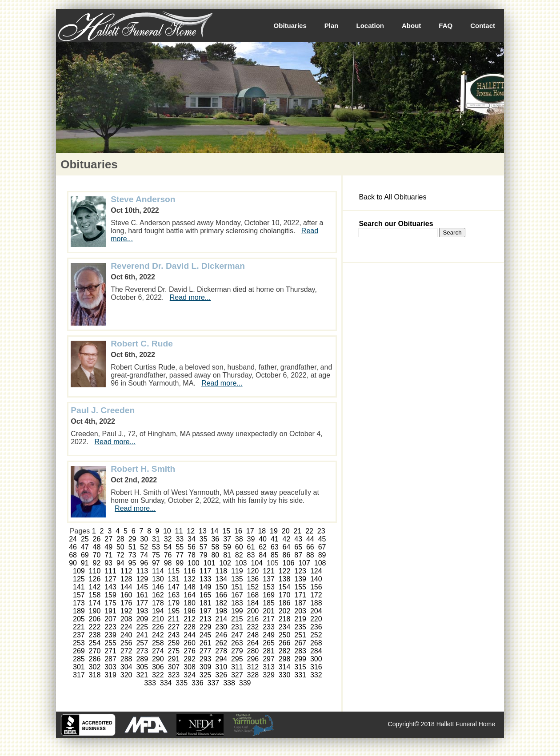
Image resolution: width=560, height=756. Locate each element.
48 (97, 547)
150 (221, 587)
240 (126, 635)
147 (174, 587)
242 (158, 635)
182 (221, 603)
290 (158, 659)
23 (321, 531)
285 (79, 659)
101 (210, 563)
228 (190, 627)
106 (289, 563)
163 (174, 595)
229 (206, 627)
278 (221, 651)
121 (269, 571)
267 (300, 643)
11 (179, 531)
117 (206, 571)
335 (182, 683)
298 (285, 659)
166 (221, 595)
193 (142, 611)
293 (206, 659)
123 (300, 571)
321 (142, 675)
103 (241, 563)
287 (110, 659)
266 (285, 643)
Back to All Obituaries (392, 197)
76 (168, 555)
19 (274, 531)
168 (253, 595)
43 (298, 539)
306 (158, 667)
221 (79, 627)
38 (239, 539)
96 (144, 563)
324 (190, 675)
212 (190, 619)
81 (227, 555)
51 (132, 547)
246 (221, 635)
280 (253, 651)
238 (95, 635)
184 (253, 603)
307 (174, 667)
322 (158, 675)
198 (221, 611)
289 (142, 659)
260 (190, 643)
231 (237, 627)
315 (300, 667)
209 (142, 619)
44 (310, 539)
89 (322, 555)
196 (190, 611)
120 (253, 571)
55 (180, 547)
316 (316, 667)
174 (95, 603)
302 (95, 667)
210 (158, 619)
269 (79, 651)
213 (206, 619)
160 (126, 595)
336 (198, 683)
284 (316, 651)
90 (73, 563)
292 (190, 659)
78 (192, 555)
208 (126, 619)
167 (237, 595)
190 (95, 611)
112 (126, 571)
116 (190, 571)
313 (269, 667)
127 (110, 579)
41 (275, 539)
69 (85, 555)
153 (269, 587)
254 (95, 643)
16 (238, 531)
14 (215, 531)
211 (174, 619)
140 (316, 579)
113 (142, 571)
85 (275, 555)
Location (370, 26)
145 (142, 587)
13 (203, 531)
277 (206, 651)
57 (204, 547)
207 (110, 619)
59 (227, 547)
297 (269, 659)
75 (156, 555)
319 (110, 675)
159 (110, 595)
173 (79, 603)
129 (142, 579)
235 (300, 627)
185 (269, 603)
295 (237, 659)
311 (237, 667)
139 (300, 579)
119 (237, 571)
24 (73, 539)
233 (269, 627)
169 (269, 595)
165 (206, 595)
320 (126, 675)
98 (168, 563)
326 (221, 675)
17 (250, 531)
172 (316, 595)
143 (110, 587)
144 (126, 587)
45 (322, 539)
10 (167, 531)
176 (126, 603)
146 (158, 587)
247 (237, 635)
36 (215, 539)
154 (285, 587)
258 (158, 643)
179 (174, 603)
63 (275, 547)
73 (132, 555)
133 (206, 579)
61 (251, 547)
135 (237, 579)
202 (285, 611)
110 (95, 571)
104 (257, 563)
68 (73, 555)
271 (110, 651)
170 (285, 595)
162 (158, 595)
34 (192, 539)
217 (269, 619)
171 (300, 595)
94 (120, 563)
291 (174, 659)
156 (316, 587)
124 (316, 571)
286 (95, 659)
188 (316, 603)
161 (142, 595)
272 (126, 651)
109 (79, 571)
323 (174, 675)
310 (221, 667)
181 (206, 603)
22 (309, 531)
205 (79, 619)
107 (304, 563)
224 (126, 627)
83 (251, 555)
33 (180, 539)
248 (253, 635)
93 (108, 563)
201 (269, 611)
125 (79, 579)
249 (269, 635)
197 (206, 611)
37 (227, 539)
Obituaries (290, 26)
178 (158, 603)
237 (79, 635)
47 (85, 547)
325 (206, 675)
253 (79, 643)
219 (300, 619)
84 (263, 555)
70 (97, 555)
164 (190, 595)
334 (166, 683)
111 (110, 571)
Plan (332, 26)
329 (269, 675)
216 (253, 619)
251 (300, 635)
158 (95, 595)
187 (300, 603)
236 (316, 627)
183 (237, 603)
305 (142, 667)
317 (79, 675)
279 (237, 651)
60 (239, 547)
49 (108, 547)
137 (269, 579)
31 (156, 539)
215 (237, 619)
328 (253, 675)
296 (253, 659)
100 (194, 563)
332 (316, 675)
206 (95, 619)
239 (110, 635)
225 (142, 627)
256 (126, 643)
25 (85, 539)
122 (285, 571)
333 (150, 683)
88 (310, 555)
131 (174, 579)
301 (79, 667)
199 (237, 611)
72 (120, 555)
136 (253, 579)
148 (190, 587)
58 (215, 547)
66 (310, 547)
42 (287, 539)
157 (79, 595)
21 (297, 531)
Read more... (190, 297)
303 (110, 667)
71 (108, 555)
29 (132, 539)
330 (285, 675)
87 (298, 555)
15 (226, 531)
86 (287, 555)
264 (253, 643)
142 (95, 587)
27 (108, 539)
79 (204, 555)
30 (144, 539)
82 (239, 555)
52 (144, 547)
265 (269, 643)
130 (158, 579)
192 (126, 611)
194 (158, 611)
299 (300, 659)
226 (158, 627)
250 (285, 635)
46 (73, 547)
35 (204, 539)
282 (285, 651)
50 (120, 547)
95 (132, 563)
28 (120, 539)
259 (174, 643)
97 (156, 563)
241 (142, 635)
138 (285, 579)
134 (221, 579)
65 (298, 547)
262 (221, 643)
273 (142, 651)
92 (97, 563)
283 (300, 651)
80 (215, 555)
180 (190, 603)
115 (174, 571)
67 (322, 547)
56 (192, 547)
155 (300, 587)
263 (237, 643)
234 (285, 627)
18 (262, 531)
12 (191, 531)
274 (158, 651)
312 (253, 667)
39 (251, 539)
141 (79, 587)
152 (253, 587)
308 (190, 667)
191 (110, 611)
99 (180, 563)
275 (174, 651)
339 (245, 683)
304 (126, 667)
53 (156, 547)
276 (190, 651)
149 (206, 587)
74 (144, 555)
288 (126, 659)
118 (221, 571)
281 (269, 651)
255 (110, 643)
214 (221, 619)
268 (316, 643)
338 (229, 683)
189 (79, 611)
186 (285, 603)
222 (95, 627)
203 (300, 611)
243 (174, 635)
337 (214, 683)
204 (316, 611)
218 (285, 619)
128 (126, 579)
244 (190, 635)
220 (316, 619)
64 (287, 547)
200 (253, 611)
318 (95, 675)
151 (237, 587)
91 (85, 563)
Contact (483, 26)
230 (221, 627)
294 (221, 659)
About (411, 26)
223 (110, 627)
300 (316, 659)
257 (142, 643)
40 (263, 539)
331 (300, 675)
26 (97, 539)
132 (190, 579)
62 (263, 547)
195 (174, 611)
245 (206, 635)
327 (237, 675)
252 (316, 635)
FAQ (446, 26)
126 (95, 579)
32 (168, 539)
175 (110, 603)
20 (286, 531)
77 (180, 555)
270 (95, 651)
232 (253, 627)
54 (168, 547)
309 (206, 667)
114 (158, 571)
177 (142, 603)
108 (320, 563)
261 (206, 643)
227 (174, 627)
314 (285, 667)
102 (225, 563)
